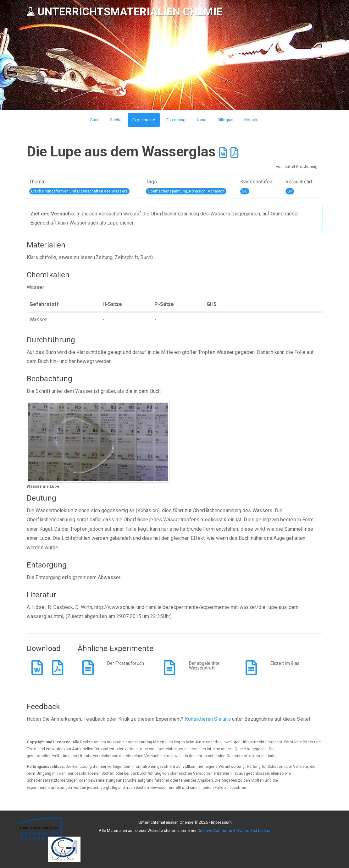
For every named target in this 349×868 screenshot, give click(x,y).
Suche (116, 120)
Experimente (144, 120)
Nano (202, 120)
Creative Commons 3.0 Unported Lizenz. (234, 830)
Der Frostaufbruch (126, 663)
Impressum (221, 822)
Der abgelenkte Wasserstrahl (204, 666)
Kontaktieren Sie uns (208, 719)
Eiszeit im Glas (285, 663)
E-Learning (176, 120)
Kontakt (252, 120)
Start (95, 120)
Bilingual (225, 120)
